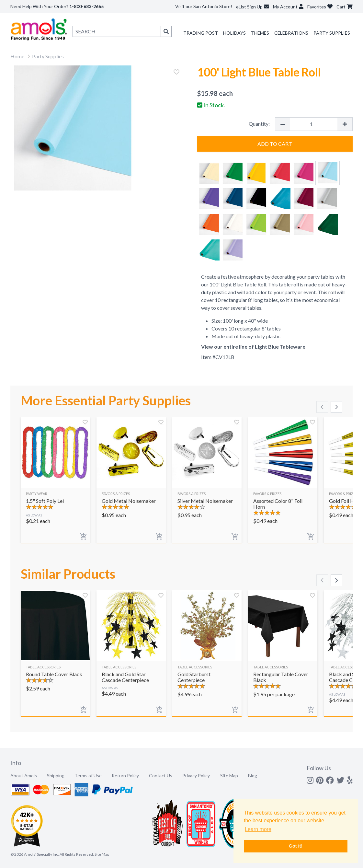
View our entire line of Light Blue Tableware (253, 347)
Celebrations (291, 33)
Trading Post (201, 33)
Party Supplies (332, 33)
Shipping (56, 775)
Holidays (234, 33)
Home (17, 56)
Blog (253, 775)
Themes (260, 33)
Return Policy (125, 775)
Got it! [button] (296, 846)
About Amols (24, 775)
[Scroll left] (322, 407)
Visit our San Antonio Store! (204, 6)
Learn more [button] (258, 829)
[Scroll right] (336, 407)
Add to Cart (275, 144)
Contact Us (161, 775)
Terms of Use (88, 775)
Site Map (229, 775)
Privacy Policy (196, 775)
